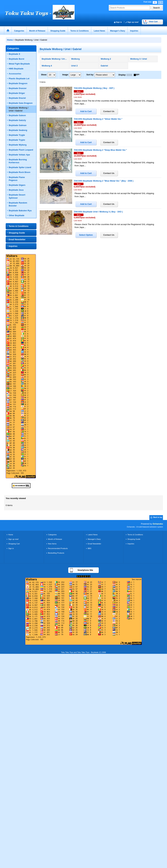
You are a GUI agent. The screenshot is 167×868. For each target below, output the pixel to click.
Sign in (119, 22)
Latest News (93, 535)
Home (11, 535)
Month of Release (55, 539)
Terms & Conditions (19, 226)
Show (44, 75)
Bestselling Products (56, 553)
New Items (52, 544)
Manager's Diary (94, 539)
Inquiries (13, 246)
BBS (89, 548)
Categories (52, 535)
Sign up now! (133, 22)
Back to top (158, 517)
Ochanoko (158, 524)
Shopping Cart (14, 544)
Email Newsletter (17, 239)
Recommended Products (58, 548)
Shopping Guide (17, 233)
